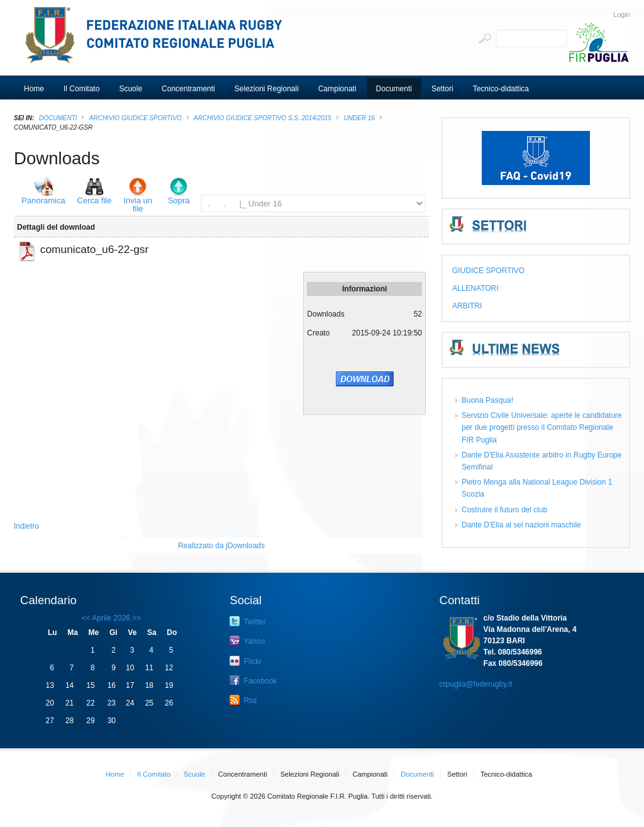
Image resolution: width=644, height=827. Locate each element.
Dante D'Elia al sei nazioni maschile (521, 525)
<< (86, 618)
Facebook (253, 680)
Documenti (58, 118)
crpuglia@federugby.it (476, 684)
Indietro (26, 526)
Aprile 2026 (111, 618)
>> (136, 618)
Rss (243, 700)
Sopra (179, 200)
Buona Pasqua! (487, 400)
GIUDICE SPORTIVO (488, 271)
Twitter (247, 621)
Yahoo (247, 641)
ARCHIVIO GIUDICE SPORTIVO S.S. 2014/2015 (263, 118)
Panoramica (43, 200)
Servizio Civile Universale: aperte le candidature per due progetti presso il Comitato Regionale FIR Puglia (542, 427)
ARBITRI (467, 306)
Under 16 (359, 118)
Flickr (246, 661)
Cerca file (95, 200)
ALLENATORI (475, 288)
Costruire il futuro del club (504, 510)
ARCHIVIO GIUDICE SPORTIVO (136, 118)
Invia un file (138, 205)
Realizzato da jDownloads (221, 546)
